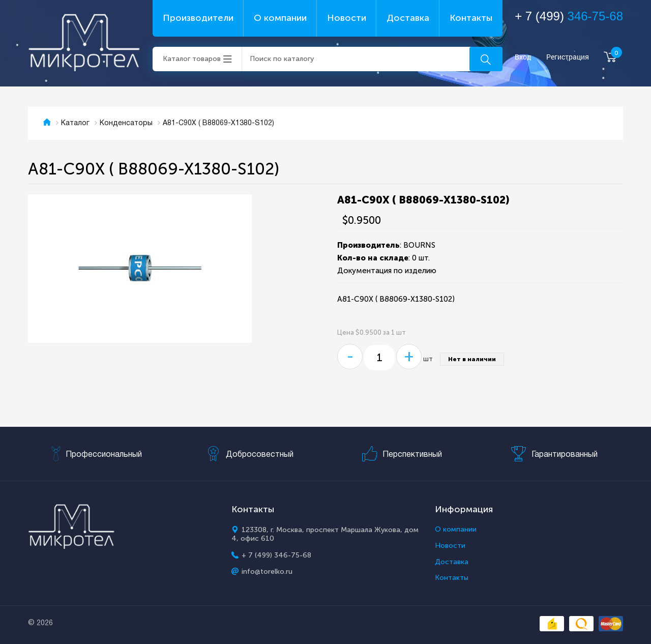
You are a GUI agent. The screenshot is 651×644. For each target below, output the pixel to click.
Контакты (471, 18)
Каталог (75, 123)
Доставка (408, 18)
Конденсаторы (126, 123)
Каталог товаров (192, 59)
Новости (347, 18)
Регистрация (568, 57)
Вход (523, 57)
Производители (198, 18)
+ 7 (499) (569, 16)
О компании (280, 18)
